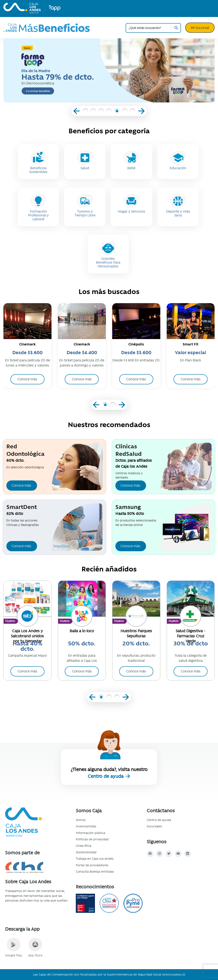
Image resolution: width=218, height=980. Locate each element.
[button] (85, 112)
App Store (35, 947)
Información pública (90, 833)
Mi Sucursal (200, 28)
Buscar (176, 28)
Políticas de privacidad (92, 839)
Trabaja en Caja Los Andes (95, 859)
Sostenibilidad (86, 852)
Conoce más (21, 485)
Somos (81, 820)
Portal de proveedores (92, 865)
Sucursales (154, 826)
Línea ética (84, 846)
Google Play (14, 947)
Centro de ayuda (106, 776)
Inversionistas (86, 826)
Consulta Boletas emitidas (95, 872)
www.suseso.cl (174, 974)
